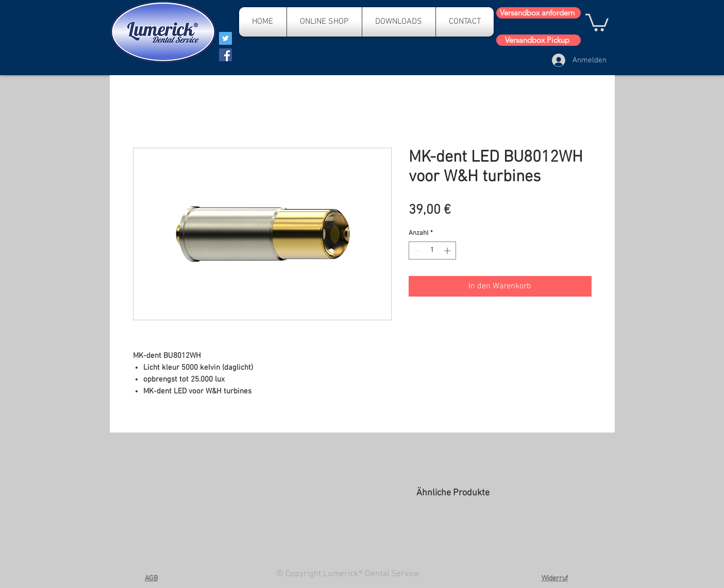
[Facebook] (225, 55)
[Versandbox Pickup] (538, 40)
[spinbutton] (432, 251)
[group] (504, 538)
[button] (597, 22)
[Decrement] (416, 251)
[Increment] (448, 251)
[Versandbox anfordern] (538, 13)
